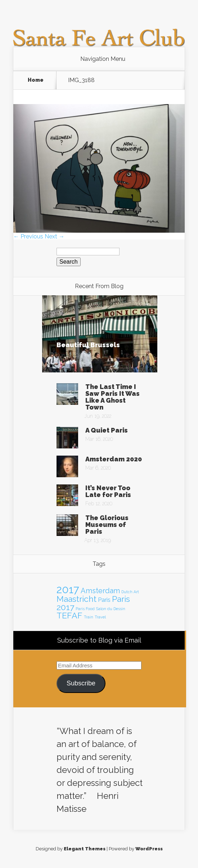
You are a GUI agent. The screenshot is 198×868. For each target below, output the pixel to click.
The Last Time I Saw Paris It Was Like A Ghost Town (112, 397)
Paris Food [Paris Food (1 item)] (85, 609)
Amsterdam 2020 (114, 459)
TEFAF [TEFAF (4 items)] (69, 615)
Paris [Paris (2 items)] (104, 600)
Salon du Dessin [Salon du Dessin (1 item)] (111, 609)
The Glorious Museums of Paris (107, 525)
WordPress (149, 849)
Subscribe (81, 683)
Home (36, 80)
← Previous (28, 236)
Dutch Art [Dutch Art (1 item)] (130, 592)
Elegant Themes (85, 849)
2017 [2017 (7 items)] (68, 589)
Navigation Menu (103, 59)
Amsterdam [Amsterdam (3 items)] (100, 591)
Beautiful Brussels (88, 345)
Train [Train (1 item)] (89, 617)
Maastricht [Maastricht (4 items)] (76, 599)
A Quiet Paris (107, 430)
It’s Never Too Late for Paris (108, 491)
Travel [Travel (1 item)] (100, 617)
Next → (55, 236)
